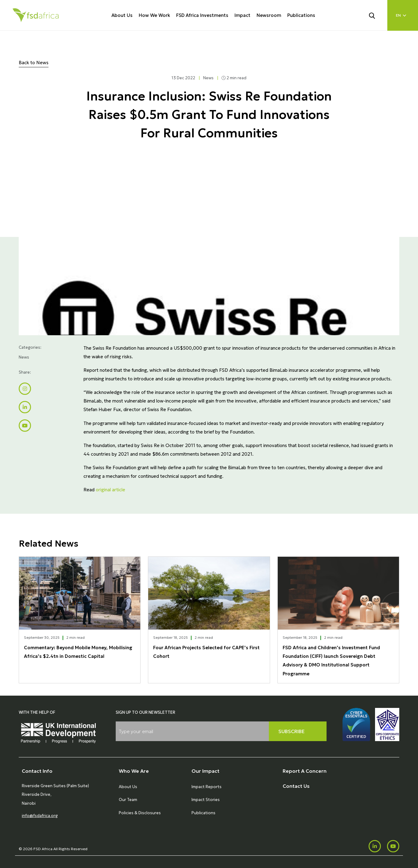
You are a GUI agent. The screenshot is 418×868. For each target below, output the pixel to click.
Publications (301, 15)
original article (110, 490)
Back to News (34, 63)
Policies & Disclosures (140, 813)
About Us (122, 15)
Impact (242, 15)
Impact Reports (207, 787)
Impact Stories (206, 800)
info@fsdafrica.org (40, 816)
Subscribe (292, 731)
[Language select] (403, 15)
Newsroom (269, 15)
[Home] (36, 15)
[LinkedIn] (375, 846)
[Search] (376, 15)
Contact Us (296, 786)
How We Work (154, 15)
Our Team (128, 800)
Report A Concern (305, 771)
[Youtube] (393, 846)
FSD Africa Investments (202, 15)
